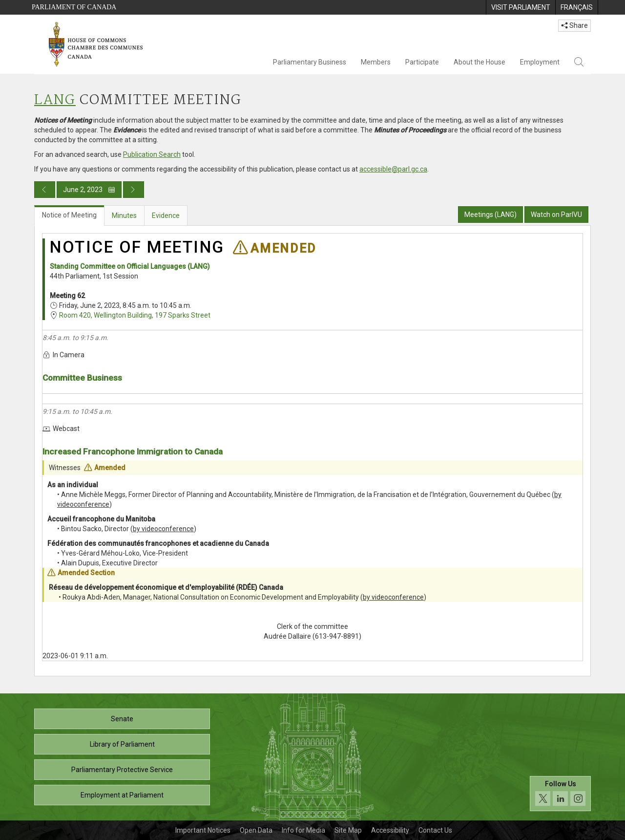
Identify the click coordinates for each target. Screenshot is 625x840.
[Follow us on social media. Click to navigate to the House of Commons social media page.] (560, 794)
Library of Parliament (122, 744)
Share (574, 25)
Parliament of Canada (74, 7)
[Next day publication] (134, 190)
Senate (122, 719)
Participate (422, 62)
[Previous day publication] (45, 190)
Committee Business (82, 378)
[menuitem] (521, 7)
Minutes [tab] (124, 215)
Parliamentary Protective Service (122, 770)
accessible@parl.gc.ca (393, 169)
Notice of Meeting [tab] (69, 215)
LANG (55, 100)
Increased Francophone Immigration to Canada (133, 452)
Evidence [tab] (166, 215)
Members (376, 62)
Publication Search (152, 154)
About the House (479, 62)
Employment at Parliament (122, 795)
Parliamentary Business (310, 62)
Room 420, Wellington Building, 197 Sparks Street (135, 315)
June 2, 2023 (89, 190)
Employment (540, 62)
